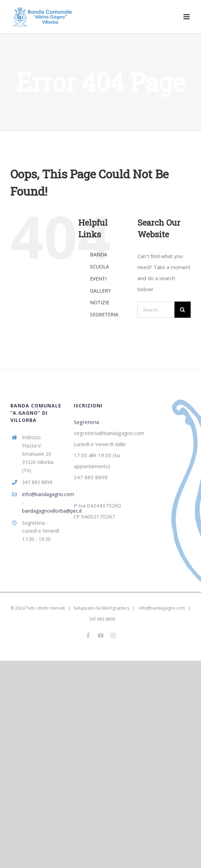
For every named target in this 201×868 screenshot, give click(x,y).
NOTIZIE (100, 302)
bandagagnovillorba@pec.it (43, 511)
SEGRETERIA (104, 314)
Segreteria (86, 422)
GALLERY (100, 291)
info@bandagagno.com (43, 494)
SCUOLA (99, 267)
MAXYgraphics (115, 608)
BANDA (99, 254)
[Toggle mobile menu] (187, 17)
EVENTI (98, 279)
